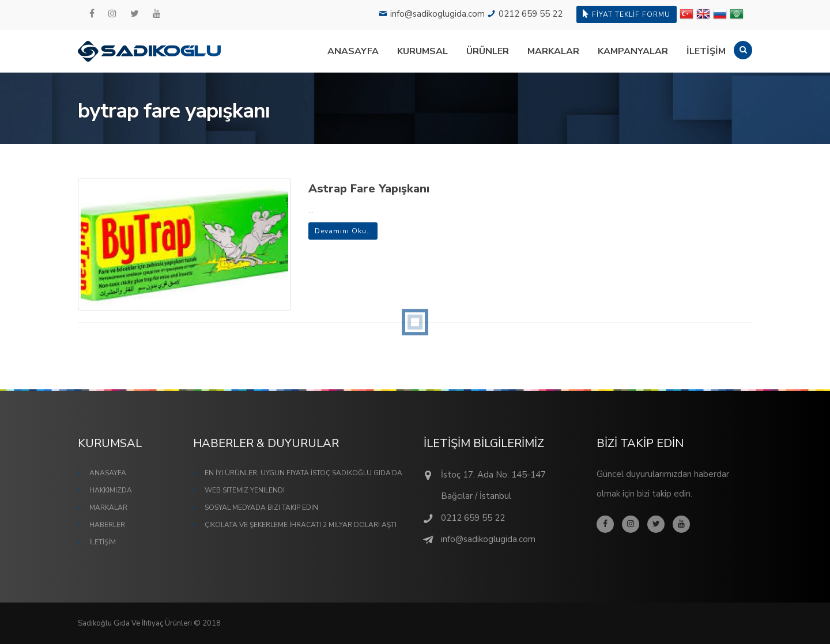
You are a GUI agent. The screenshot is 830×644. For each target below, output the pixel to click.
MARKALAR (553, 51)
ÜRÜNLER (488, 51)
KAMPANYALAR (633, 51)
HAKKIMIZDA (111, 490)
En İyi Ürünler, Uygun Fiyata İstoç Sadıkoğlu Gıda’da (303, 473)
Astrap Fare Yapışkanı (369, 189)
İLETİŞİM (706, 51)
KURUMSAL (422, 51)
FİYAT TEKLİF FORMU (627, 14)
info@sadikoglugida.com (437, 14)
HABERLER (107, 525)
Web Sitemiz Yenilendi (245, 490)
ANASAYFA (353, 51)
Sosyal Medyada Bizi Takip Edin (261, 507)
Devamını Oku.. (343, 231)
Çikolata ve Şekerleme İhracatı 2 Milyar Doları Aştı (301, 525)
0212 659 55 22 (531, 14)
